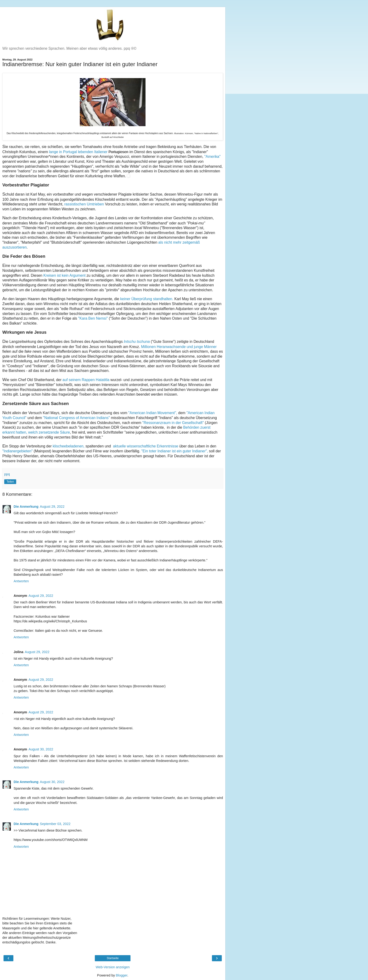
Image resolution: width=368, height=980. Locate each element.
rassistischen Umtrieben (84, 204)
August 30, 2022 (41, 749)
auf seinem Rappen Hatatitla (86, 380)
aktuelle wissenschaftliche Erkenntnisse (145, 446)
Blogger (122, 975)
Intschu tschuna (137, 342)
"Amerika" (213, 157)
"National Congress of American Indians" (76, 418)
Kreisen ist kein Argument (65, 275)
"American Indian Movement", (153, 413)
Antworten (21, 581)
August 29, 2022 (52, 507)
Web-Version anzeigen (113, 967)
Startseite (113, 958)
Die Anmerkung (26, 507)
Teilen (10, 482)
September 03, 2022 (55, 824)
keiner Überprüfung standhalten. (147, 299)
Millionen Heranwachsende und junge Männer (179, 347)
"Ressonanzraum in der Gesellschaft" (173, 423)
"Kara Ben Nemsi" (93, 318)
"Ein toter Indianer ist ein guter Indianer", (174, 451)
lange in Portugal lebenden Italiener (78, 152)
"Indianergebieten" (17, 451)
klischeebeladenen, (69, 446)
